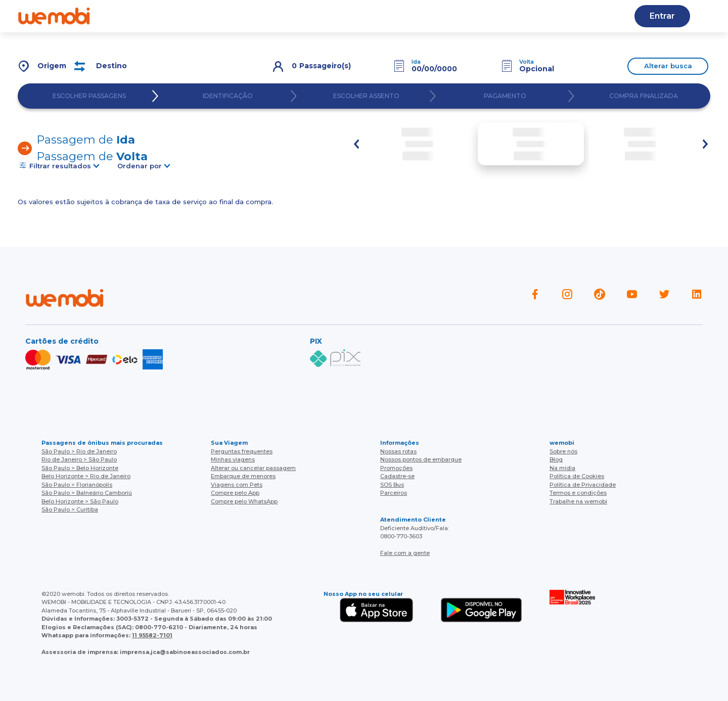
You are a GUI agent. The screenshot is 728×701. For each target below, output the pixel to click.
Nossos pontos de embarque (421, 459)
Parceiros (394, 493)
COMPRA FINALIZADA (644, 96)
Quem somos (157, 16)
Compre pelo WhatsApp (244, 501)
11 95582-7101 (152, 635)
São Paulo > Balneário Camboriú (87, 493)
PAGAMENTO (505, 96)
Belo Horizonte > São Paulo (80, 501)
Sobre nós (563, 451)
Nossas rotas (312, 16)
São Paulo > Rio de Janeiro (79, 451)
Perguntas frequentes (242, 451)
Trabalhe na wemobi (578, 501)
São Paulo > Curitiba (70, 509)
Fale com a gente (405, 553)
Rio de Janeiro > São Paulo (79, 459)
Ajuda (216, 16)
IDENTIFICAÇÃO (228, 96)
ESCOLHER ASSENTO (366, 96)
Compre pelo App (235, 493)
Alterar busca (668, 66)
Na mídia (562, 468)
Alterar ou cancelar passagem (253, 468)
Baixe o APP (381, 16)
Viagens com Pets (237, 485)
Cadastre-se (449, 16)
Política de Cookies (577, 476)
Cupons (509, 16)
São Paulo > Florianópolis (77, 485)
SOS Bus (392, 485)
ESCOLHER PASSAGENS (89, 96)
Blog (257, 16)
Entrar (662, 16)
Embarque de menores (243, 476)
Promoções (396, 468)
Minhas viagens (233, 459)
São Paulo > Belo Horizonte (80, 468)
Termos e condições (578, 493)
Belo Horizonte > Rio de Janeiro (86, 476)
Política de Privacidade (583, 485)
